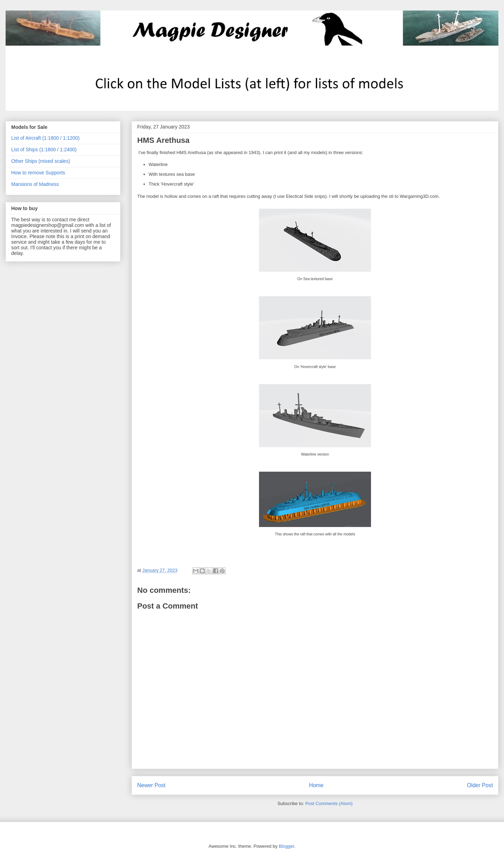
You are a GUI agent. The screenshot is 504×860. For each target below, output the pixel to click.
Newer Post (151, 785)
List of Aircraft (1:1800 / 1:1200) (45, 138)
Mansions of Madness (35, 184)
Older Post (480, 785)
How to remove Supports (38, 173)
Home (316, 785)
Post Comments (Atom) (329, 803)
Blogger (286, 846)
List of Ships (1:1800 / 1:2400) (44, 150)
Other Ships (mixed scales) (41, 161)
